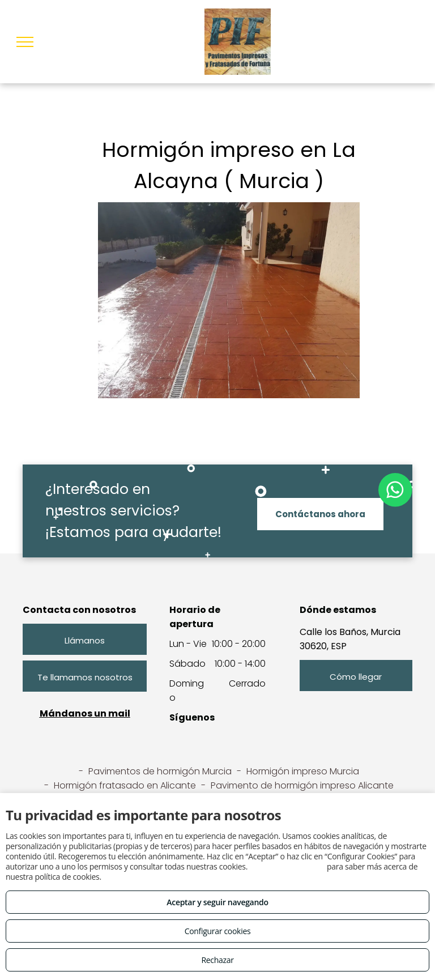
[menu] (25, 42)
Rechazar (217, 960)
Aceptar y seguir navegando (217, 902)
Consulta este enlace (287, 866)
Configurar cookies (218, 931)
